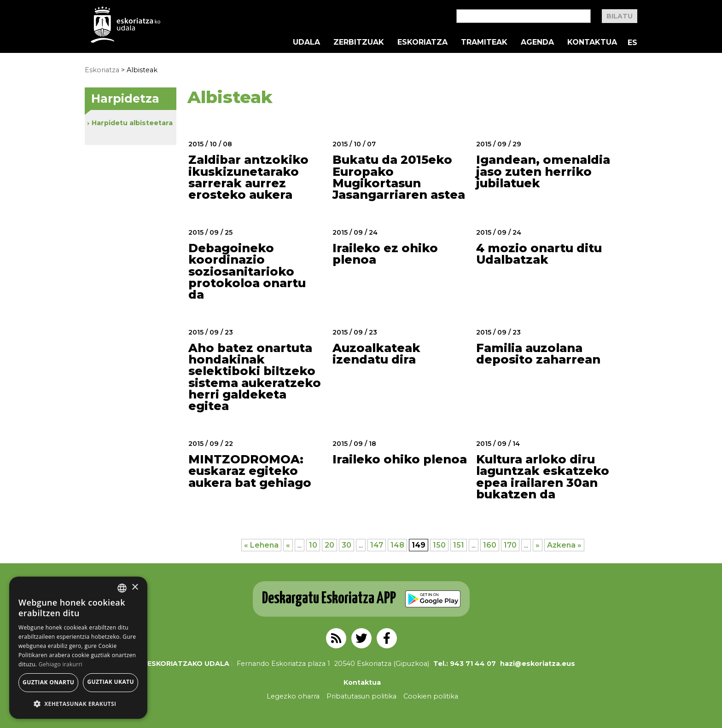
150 (439, 545)
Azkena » (564, 545)
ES (632, 43)
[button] (78, 704)
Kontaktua (592, 42)
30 (346, 545)
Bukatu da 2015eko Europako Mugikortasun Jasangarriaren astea (399, 177)
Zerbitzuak (359, 42)
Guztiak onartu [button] (48, 682)
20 (329, 545)
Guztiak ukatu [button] (111, 682)
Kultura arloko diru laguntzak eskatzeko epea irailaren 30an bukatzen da (543, 477)
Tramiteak (484, 42)
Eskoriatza (422, 42)
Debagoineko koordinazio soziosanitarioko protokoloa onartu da (247, 271)
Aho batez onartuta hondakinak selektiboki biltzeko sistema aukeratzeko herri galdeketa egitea (255, 377)
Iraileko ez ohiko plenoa (385, 254)
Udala (306, 42)
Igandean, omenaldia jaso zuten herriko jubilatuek (543, 171)
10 (313, 545)
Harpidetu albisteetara (132, 123)
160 (490, 545)
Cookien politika (431, 696)
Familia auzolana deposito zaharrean (538, 354)
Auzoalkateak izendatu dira (376, 354)
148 (397, 545)
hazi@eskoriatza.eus (538, 664)
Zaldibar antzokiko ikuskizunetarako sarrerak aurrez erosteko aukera (248, 177)
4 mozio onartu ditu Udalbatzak (539, 254)
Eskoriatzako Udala (188, 664)
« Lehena (261, 545)
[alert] (78, 648)
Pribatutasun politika (361, 696)
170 (510, 545)
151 (459, 545)
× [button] (135, 587)
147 (377, 545)
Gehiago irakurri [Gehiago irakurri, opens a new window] (61, 664)
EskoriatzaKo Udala (126, 25)
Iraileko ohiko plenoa (400, 459)
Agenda (537, 42)
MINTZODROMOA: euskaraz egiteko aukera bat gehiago (250, 471)
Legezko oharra (293, 696)
